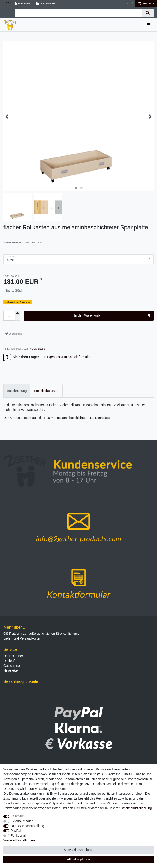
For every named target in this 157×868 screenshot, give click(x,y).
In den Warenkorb (112, 316)
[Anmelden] (22, 4)
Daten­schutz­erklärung (136, 808)
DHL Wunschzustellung (28, 826)
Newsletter (11, 670)
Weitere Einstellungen (19, 840)
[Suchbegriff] (78, 13)
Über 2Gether (13, 656)
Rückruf (9, 661)
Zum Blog (6, 3)
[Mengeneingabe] (9, 316)
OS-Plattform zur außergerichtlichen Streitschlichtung (41, 634)
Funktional (18, 835)
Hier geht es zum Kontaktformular (67, 357)
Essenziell (18, 816)
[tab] (17, 391)
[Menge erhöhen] (17, 313)
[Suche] (148, 13)
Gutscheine (12, 666)
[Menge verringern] (17, 318)
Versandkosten (38, 349)
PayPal (16, 831)
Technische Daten (46, 391)
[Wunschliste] (130, 4)
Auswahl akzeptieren (78, 850)
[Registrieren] (45, 4)
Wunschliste (15, 334)
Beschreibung (17, 391)
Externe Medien (22, 821)
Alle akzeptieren (79, 859)
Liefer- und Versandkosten (22, 638)
